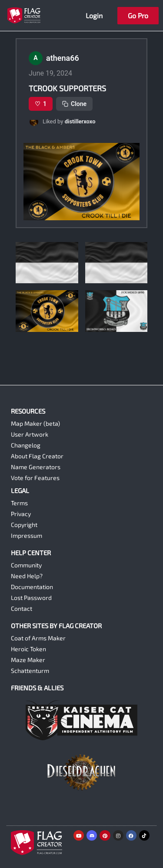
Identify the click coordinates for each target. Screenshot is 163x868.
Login (94, 15)
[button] (81, 122)
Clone (74, 104)
